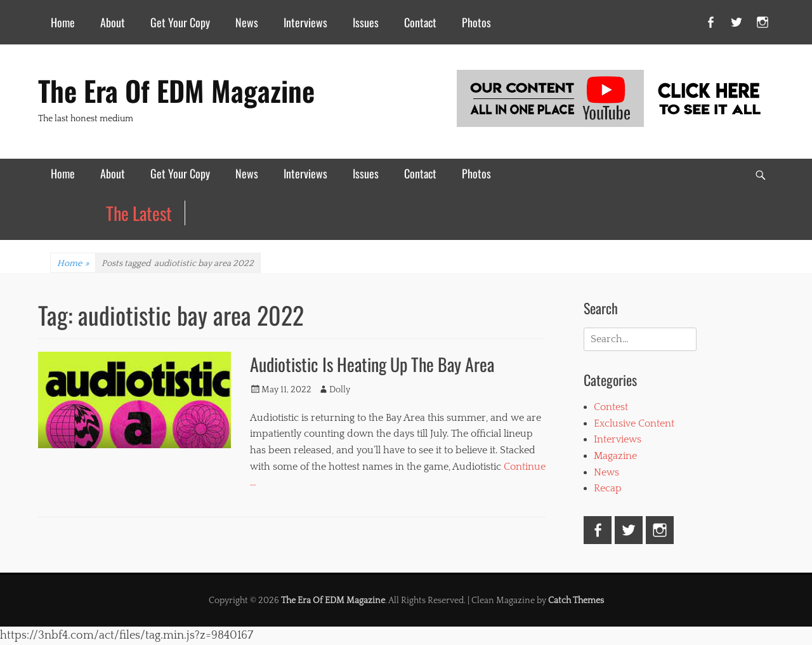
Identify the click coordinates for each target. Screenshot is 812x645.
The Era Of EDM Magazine (176, 90)
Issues (366, 22)
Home (63, 22)
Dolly (340, 390)
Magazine (615, 456)
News (247, 22)
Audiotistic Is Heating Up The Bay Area (372, 364)
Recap (608, 488)
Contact (420, 22)
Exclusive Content (634, 423)
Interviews (305, 22)
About (113, 22)
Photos (476, 22)
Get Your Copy (180, 22)
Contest (611, 407)
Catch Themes (576, 601)
